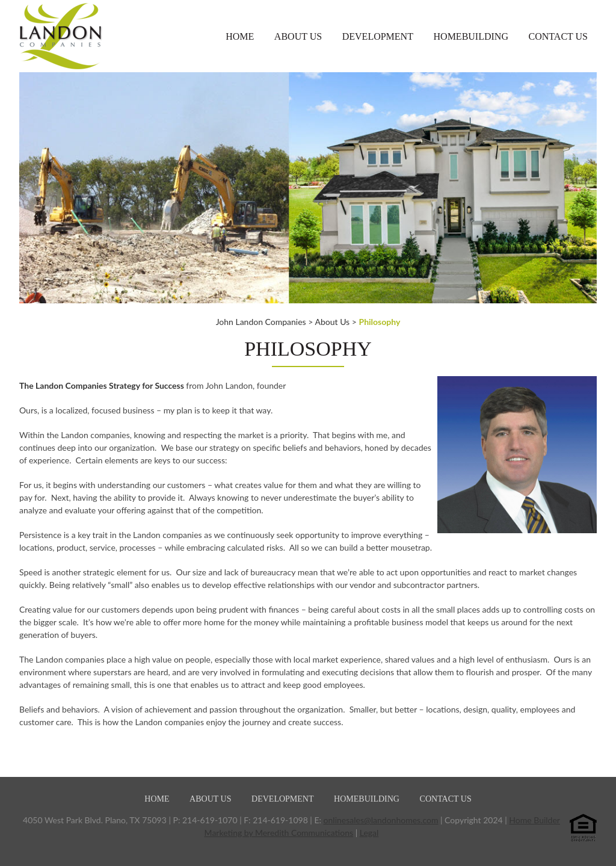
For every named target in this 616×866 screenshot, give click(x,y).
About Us (298, 36)
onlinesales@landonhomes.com (381, 820)
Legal (369, 833)
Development (378, 36)
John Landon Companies (261, 322)
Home (240, 36)
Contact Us (558, 36)
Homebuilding (471, 36)
